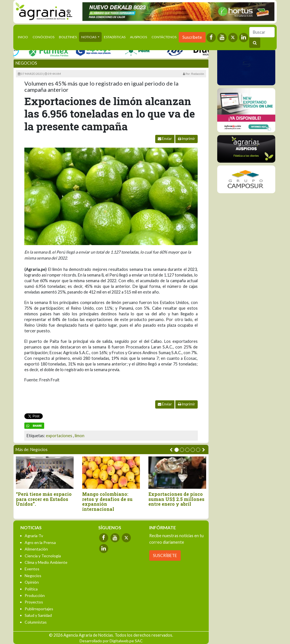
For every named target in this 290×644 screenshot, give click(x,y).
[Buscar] (262, 32)
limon (80, 436)
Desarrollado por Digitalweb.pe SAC (111, 641)
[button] (177, 450)
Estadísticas (115, 37)
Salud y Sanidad (38, 615)
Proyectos (34, 602)
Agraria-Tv (34, 536)
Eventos (32, 569)
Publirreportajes (39, 609)
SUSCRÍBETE (165, 555)
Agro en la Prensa (40, 542)
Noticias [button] (89, 37)
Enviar (165, 139)
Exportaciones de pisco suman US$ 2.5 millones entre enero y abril (176, 499)
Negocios (26, 63)
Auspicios (138, 37)
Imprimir (186, 139)
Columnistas (36, 622)
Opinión (32, 582)
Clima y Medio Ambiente (46, 562)
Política (31, 589)
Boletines (68, 37)
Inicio (24, 37)
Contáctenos (164, 37)
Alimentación (36, 549)
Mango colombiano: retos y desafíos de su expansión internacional (107, 501)
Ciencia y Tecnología (43, 556)
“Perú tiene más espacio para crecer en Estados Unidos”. (44, 499)
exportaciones (59, 436)
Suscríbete (192, 37)
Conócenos (43, 37)
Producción (35, 595)
